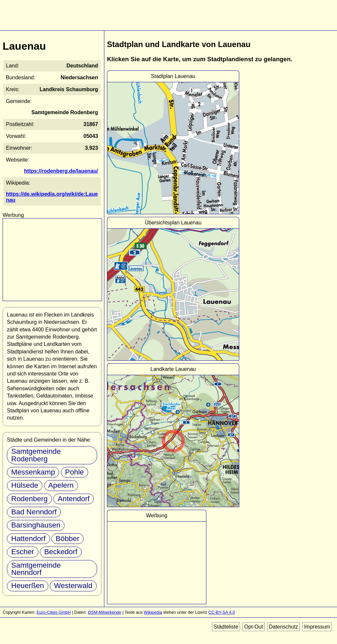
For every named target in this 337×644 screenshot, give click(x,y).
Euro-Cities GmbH (54, 612)
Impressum (317, 627)
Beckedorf (61, 552)
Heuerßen (28, 586)
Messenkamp (33, 472)
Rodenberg (29, 499)
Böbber (67, 539)
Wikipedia (153, 612)
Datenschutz (284, 627)
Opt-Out (254, 627)
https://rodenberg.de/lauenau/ (61, 171)
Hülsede (25, 485)
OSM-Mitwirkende (105, 612)
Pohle (75, 472)
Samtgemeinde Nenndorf (36, 569)
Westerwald (73, 586)
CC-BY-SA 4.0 (222, 612)
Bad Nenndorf (34, 512)
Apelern (61, 485)
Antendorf (74, 499)
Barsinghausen (36, 525)
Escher (23, 552)
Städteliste (226, 627)
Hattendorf (28, 539)
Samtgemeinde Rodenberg (36, 455)
